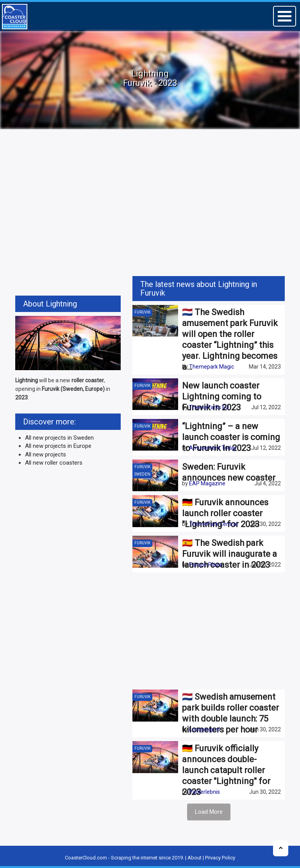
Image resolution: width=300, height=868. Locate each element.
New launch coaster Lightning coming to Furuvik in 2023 (222, 397)
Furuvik (142, 312)
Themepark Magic (212, 367)
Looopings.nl (204, 729)
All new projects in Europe (58, 446)
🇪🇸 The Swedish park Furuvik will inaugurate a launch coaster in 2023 (229, 554)
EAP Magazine (207, 483)
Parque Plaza (206, 565)
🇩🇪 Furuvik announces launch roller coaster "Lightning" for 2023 (225, 513)
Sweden (142, 474)
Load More (209, 812)
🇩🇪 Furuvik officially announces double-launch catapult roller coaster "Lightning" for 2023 (226, 770)
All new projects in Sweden (59, 438)
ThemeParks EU (209, 407)
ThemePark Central (213, 524)
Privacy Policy (220, 858)
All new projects (46, 454)
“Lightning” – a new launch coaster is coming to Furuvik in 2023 (231, 437)
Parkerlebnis (204, 792)
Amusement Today (213, 448)
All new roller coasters (54, 463)
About (195, 858)
